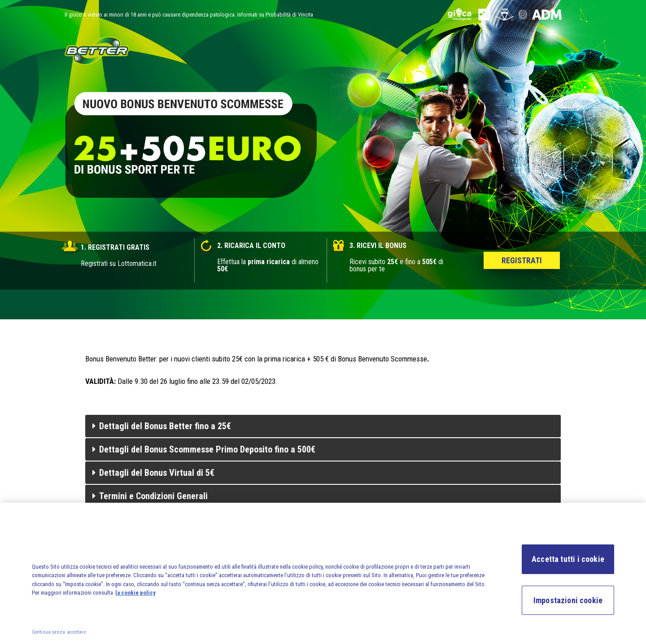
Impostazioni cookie (568, 603)
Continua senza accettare (59, 635)
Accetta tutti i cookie (568, 562)
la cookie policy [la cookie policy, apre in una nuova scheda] (135, 596)
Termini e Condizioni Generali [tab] (150, 496)
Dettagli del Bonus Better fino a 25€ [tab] (162, 426)
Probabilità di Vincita (289, 15)
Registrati (522, 260)
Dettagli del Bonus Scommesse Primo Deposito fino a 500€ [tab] (204, 449)
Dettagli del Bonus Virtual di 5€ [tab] (153, 473)
